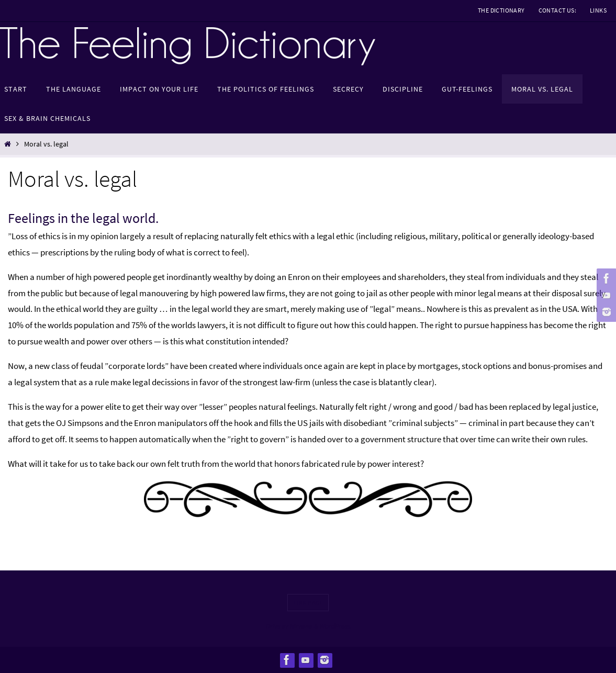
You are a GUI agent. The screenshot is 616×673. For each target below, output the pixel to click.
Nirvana (301, 626)
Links (598, 10)
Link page (308, 603)
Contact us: (557, 10)
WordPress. (335, 626)
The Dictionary (501, 10)
